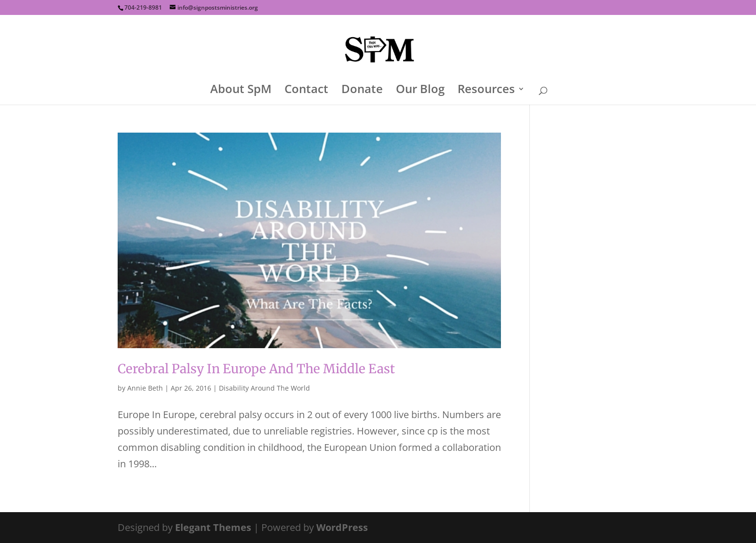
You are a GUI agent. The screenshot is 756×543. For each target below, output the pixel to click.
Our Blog (420, 91)
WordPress (342, 527)
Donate (362, 91)
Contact (306, 91)
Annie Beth (145, 388)
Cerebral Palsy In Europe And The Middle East (256, 369)
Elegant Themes (213, 527)
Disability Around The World (264, 388)
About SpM (241, 91)
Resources (486, 91)
